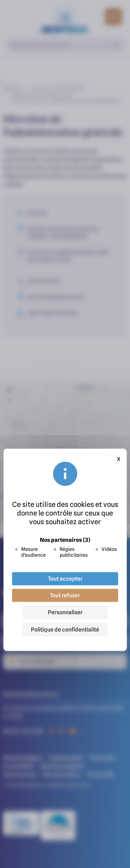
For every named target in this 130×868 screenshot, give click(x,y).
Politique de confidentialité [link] (65, 629)
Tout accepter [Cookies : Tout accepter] (65, 579)
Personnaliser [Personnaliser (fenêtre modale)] (65, 612)
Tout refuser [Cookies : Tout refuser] (65, 595)
